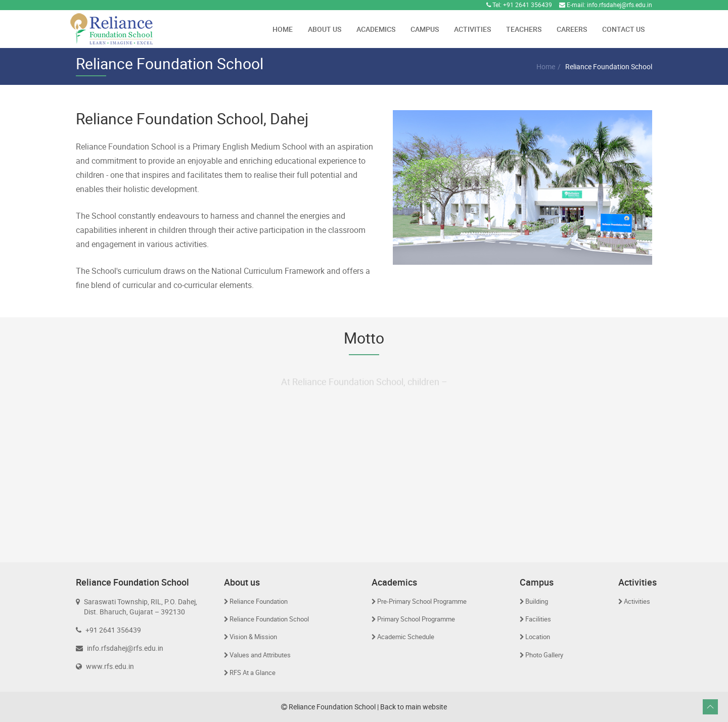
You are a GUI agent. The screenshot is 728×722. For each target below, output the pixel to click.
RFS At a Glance (253, 672)
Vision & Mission (253, 637)
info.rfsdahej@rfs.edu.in (620, 5)
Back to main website (414, 707)
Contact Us (623, 29)
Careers (572, 29)
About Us (325, 29)
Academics (376, 29)
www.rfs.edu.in (110, 666)
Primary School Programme (416, 619)
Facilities (538, 619)
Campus (425, 29)
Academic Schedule (406, 637)
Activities (472, 29)
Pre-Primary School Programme (422, 601)
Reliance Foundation (259, 601)
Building (537, 601)
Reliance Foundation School (269, 619)
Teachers (524, 29)
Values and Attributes (260, 655)
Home (283, 29)
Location (538, 637)
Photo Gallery (544, 655)
